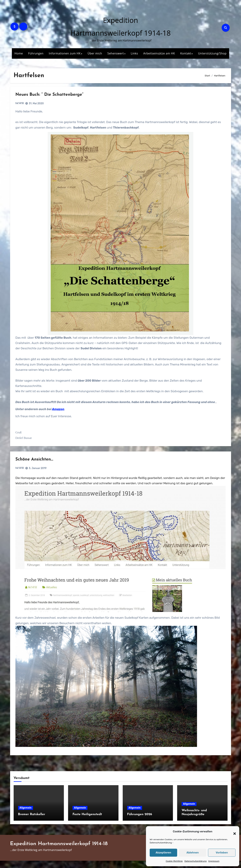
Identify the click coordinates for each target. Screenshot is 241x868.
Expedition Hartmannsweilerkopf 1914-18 (59, 851)
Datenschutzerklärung (161, 843)
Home (19, 53)
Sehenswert (116, 53)
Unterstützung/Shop (212, 53)
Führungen (36, 53)
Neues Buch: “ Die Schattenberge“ (52, 97)
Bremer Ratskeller (32, 822)
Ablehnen (192, 853)
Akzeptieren (164, 853)
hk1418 (22, 106)
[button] (233, 832)
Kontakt (186, 53)
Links (134, 53)
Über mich (95, 53)
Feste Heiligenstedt (87, 822)
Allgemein (26, 815)
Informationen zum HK (65, 53)
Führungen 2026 (140, 822)
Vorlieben (222, 853)
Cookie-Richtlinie (174, 861)
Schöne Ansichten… (37, 467)
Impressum (214, 861)
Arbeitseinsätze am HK (159, 53)
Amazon (61, 412)
